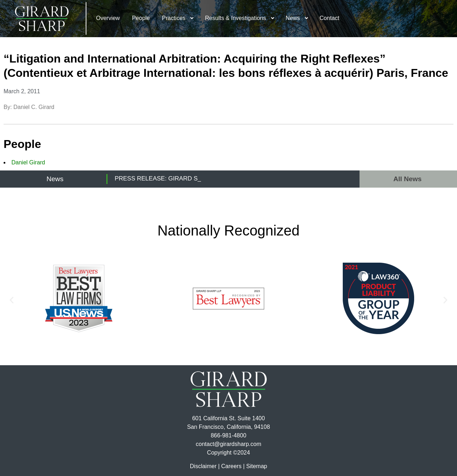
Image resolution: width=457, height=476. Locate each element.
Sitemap (257, 466)
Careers (232, 466)
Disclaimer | (205, 466)
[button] (12, 300)
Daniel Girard (28, 162)
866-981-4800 (228, 435)
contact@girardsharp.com (228, 444)
